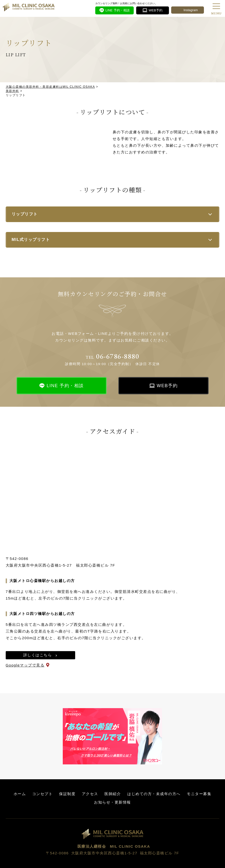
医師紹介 (113, 794)
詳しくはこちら (38, 655)
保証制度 (67, 794)
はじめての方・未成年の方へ (154, 794)
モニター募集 (199, 794)
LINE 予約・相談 (65, 386)
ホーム (20, 794)
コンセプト (43, 794)
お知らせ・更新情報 (112, 802)
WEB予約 (167, 386)
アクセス (90, 794)
